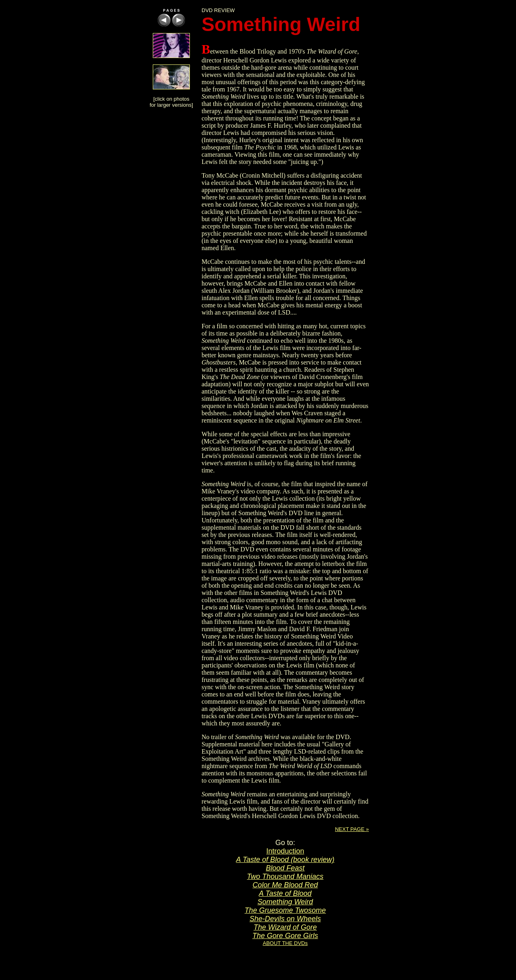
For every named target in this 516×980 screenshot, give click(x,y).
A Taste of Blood (285, 893)
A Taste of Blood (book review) (285, 860)
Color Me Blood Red (285, 885)
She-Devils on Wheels (285, 919)
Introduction (285, 851)
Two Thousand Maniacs (285, 876)
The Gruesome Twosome (285, 910)
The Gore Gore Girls (285, 936)
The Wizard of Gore (285, 927)
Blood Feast (285, 868)
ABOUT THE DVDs (285, 943)
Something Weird (285, 902)
